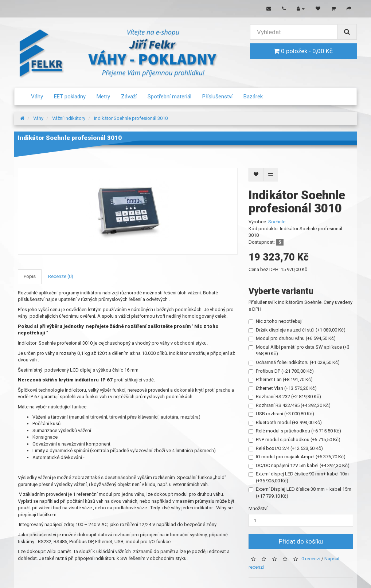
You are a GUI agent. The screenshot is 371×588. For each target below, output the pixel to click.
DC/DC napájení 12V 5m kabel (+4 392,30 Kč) (299, 466)
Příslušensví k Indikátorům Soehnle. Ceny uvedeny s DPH (300, 306)
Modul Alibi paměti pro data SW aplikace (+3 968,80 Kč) (299, 350)
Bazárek (253, 97)
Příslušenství (217, 97)
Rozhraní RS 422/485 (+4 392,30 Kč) (290, 405)
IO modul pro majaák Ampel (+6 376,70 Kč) (297, 457)
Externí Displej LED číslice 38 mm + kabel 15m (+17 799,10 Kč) (300, 493)
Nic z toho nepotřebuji (276, 321)
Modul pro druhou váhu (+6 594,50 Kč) (292, 338)
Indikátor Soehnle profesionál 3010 (131, 118)
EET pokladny (70, 97)
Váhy (37, 97)
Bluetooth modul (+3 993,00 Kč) (285, 423)
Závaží (129, 97)
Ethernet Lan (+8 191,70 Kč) (281, 380)
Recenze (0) (61, 276)
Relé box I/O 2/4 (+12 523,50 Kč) (286, 448)
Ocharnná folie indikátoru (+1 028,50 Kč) (294, 362)
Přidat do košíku (301, 541)
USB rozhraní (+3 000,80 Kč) (281, 414)
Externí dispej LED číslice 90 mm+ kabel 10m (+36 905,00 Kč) (299, 477)
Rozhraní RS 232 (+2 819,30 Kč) (285, 397)
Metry (103, 97)
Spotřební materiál (169, 97)
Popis (30, 276)
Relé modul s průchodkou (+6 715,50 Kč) (295, 431)
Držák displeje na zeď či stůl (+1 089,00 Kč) (297, 330)
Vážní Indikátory (69, 118)
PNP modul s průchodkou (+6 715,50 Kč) (294, 440)
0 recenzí (311, 559)
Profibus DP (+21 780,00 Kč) (281, 371)
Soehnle (277, 222)
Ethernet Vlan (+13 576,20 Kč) (283, 388)
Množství (258, 508)
